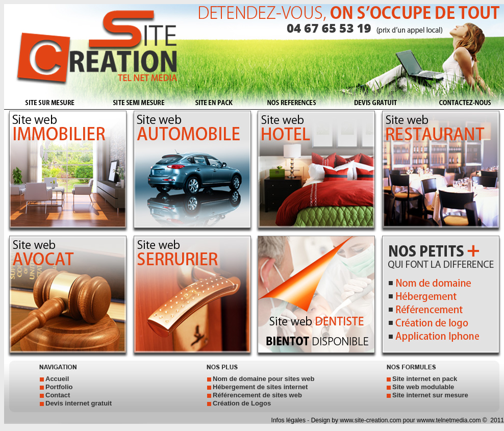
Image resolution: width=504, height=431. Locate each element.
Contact (58, 395)
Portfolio (59, 387)
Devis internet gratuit (79, 403)
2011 (496, 420)
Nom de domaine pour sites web (263, 379)
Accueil (57, 379)
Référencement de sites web (257, 395)
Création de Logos (242, 403)
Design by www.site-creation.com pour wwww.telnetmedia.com (396, 420)
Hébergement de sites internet (260, 387)
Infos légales (289, 420)
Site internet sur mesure (430, 395)
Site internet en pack (425, 379)
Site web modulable (423, 387)
